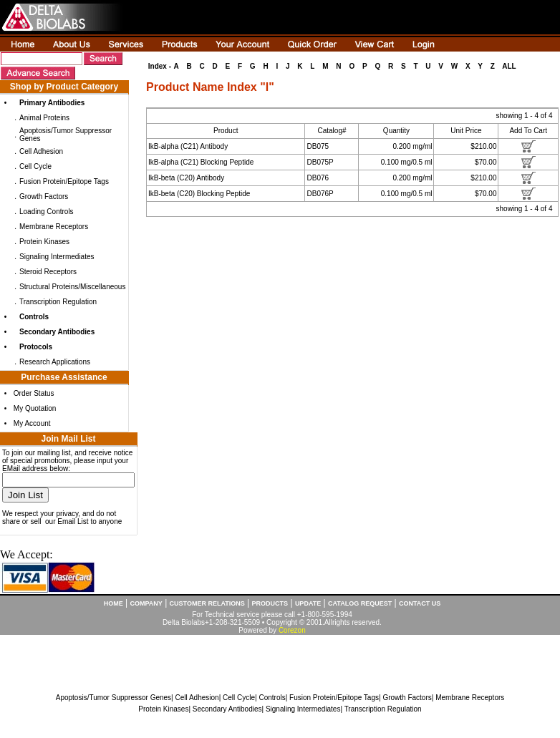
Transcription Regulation (58, 302)
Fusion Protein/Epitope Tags (64, 181)
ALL (509, 66)
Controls (272, 698)
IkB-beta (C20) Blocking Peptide (199, 194)
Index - (160, 66)
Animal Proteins (44, 118)
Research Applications (55, 362)
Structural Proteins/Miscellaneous (72, 287)
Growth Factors (44, 196)
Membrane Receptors (54, 227)
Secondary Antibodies (227, 709)
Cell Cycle (35, 166)
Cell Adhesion (41, 151)
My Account (32, 423)
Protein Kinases (44, 242)
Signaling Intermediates (57, 257)
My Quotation (35, 408)
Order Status (34, 393)
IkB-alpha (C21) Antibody (188, 146)
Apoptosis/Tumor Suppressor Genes (114, 698)
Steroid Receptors (48, 272)
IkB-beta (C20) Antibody (186, 178)
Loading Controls (47, 212)
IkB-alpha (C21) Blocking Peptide (201, 162)
